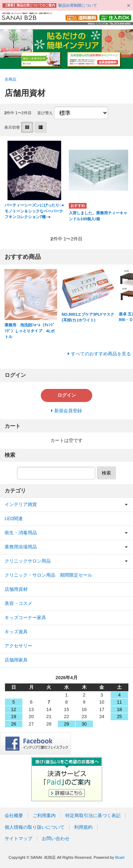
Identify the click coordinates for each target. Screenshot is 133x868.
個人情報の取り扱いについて (35, 827)
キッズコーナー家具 (25, 617)
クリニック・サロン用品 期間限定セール (48, 575)
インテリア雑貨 (21, 504)
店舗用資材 (16, 589)
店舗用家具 (16, 660)
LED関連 (14, 519)
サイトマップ (18, 838)
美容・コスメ (18, 603)
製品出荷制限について (78, 5)
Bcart (120, 857)
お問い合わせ (56, 838)
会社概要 (14, 815)
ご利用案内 (44, 815)
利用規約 (83, 827)
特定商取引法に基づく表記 (93, 815)
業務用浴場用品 (21, 547)
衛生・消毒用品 (21, 533)
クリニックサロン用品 (28, 561)
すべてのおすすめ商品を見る (101, 354)
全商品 (10, 79)
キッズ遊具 (16, 632)
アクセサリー (18, 646)
